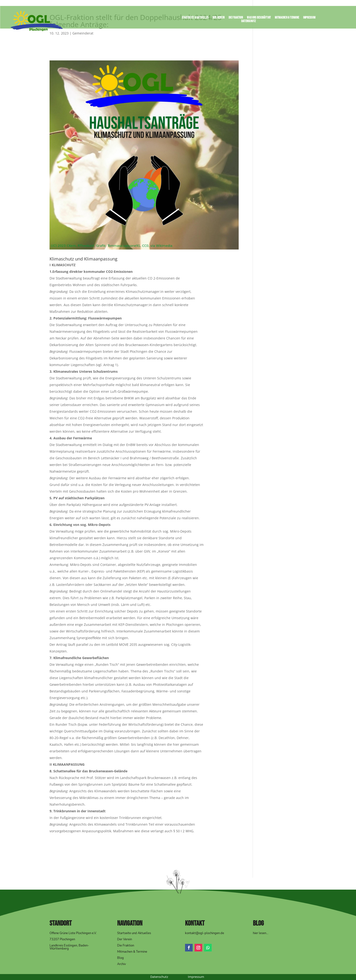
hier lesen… (261, 933)
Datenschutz (249, 22)
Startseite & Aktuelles (195, 18)
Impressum (309, 18)
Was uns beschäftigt (259, 18)
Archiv (122, 964)
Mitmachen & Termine (287, 18)
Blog (120, 958)
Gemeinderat (83, 33)
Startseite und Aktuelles (134, 933)
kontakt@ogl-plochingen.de (205, 933)
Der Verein (218, 18)
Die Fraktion (236, 18)
